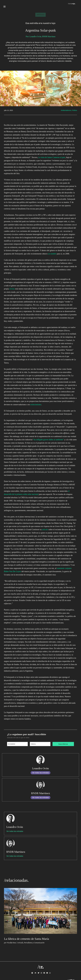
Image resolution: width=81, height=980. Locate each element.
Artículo (20, 943)
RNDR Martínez (41, 793)
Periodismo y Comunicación (34, 943)
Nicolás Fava (11, 943)
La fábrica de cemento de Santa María (26, 939)
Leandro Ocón (40, 768)
